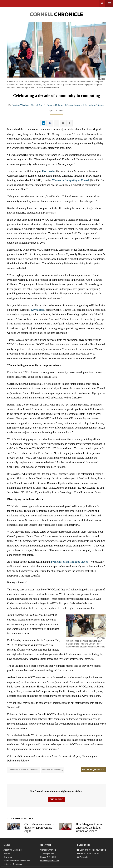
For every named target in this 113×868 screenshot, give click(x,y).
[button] (86, 626)
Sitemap (7, 853)
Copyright (8, 857)
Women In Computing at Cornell (71, 180)
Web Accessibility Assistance (17, 861)
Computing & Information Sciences (24, 770)
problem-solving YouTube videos (69, 562)
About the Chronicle (13, 850)
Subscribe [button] (56, 799)
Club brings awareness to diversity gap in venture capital (39, 828)
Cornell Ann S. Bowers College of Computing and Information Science (67, 105)
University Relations (13, 864)
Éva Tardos (49, 171)
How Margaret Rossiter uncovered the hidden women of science (90, 828)
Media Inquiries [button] (93, 770)
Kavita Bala (38, 310)
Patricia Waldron (21, 105)
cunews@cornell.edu (50, 861)
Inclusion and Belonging (52, 770)
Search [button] (102, 3)
